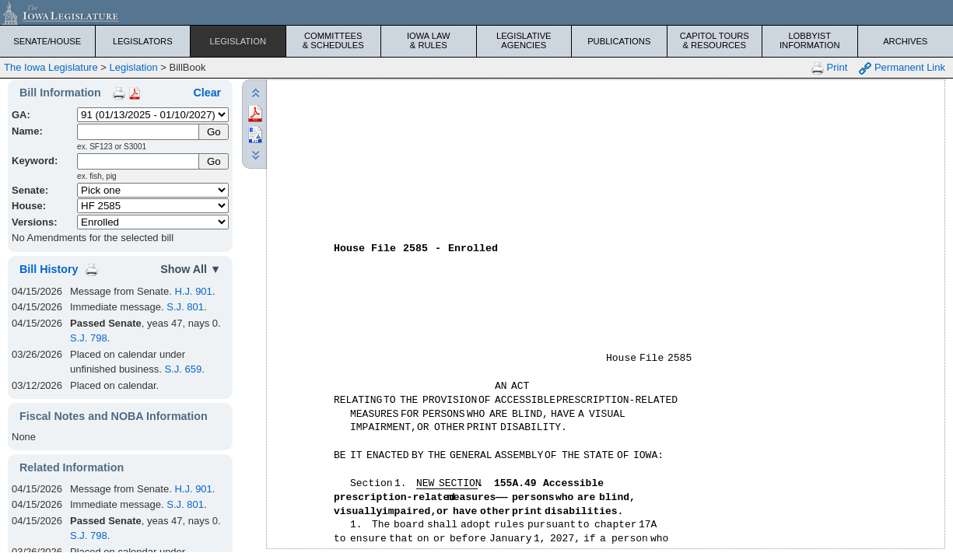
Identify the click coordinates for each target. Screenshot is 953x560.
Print (829, 68)
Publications (619, 41)
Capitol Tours (715, 40)
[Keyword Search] (139, 161)
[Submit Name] (214, 132)
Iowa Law (429, 40)
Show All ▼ (191, 269)
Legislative (524, 40)
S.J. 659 (183, 369)
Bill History (49, 269)
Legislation (238, 41)
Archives (905, 41)
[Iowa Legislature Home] (476, 12)
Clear (207, 93)
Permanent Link (902, 68)
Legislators (143, 41)
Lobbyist (810, 40)
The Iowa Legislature (51, 67)
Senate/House (47, 41)
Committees (334, 40)
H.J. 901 (193, 291)
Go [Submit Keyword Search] (214, 161)
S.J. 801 (185, 307)
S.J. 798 (89, 338)
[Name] (139, 132)
